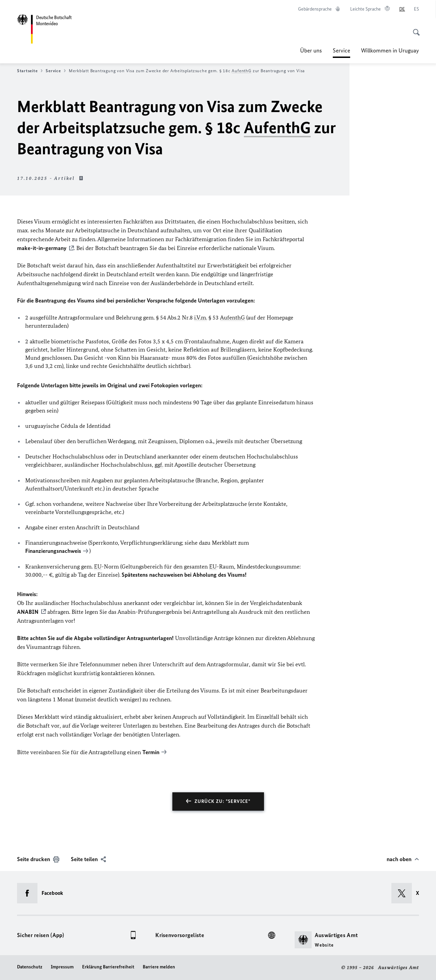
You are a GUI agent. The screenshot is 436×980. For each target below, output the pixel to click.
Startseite (30, 71)
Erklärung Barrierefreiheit (108, 967)
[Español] (416, 9)
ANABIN (28, 612)
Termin (151, 752)
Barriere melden (159, 967)
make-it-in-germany (42, 248)
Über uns (311, 50)
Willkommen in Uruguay (390, 50)
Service (341, 50)
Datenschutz (30, 967)
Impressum (62, 967)
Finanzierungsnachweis (53, 551)
